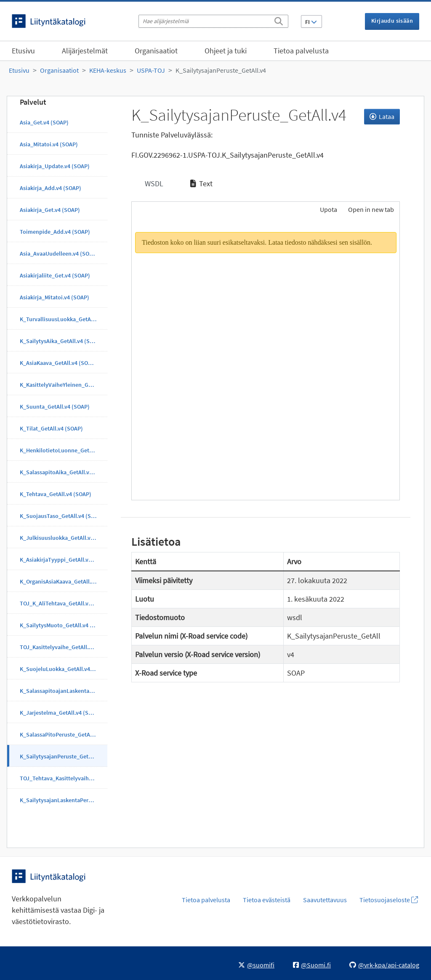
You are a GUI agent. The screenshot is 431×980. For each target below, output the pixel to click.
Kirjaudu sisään (392, 21)
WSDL (153, 184)
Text (201, 184)
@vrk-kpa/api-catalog (384, 965)
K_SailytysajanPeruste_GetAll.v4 (221, 70)
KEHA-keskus (108, 70)
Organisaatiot (156, 51)
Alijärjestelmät (85, 51)
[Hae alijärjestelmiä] (213, 21)
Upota (328, 209)
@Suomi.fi (312, 965)
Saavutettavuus (325, 900)
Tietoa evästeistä (267, 900)
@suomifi (256, 965)
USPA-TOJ (151, 70)
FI (311, 22)
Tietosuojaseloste (389, 900)
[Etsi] (279, 20)
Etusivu (23, 51)
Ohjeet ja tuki (226, 51)
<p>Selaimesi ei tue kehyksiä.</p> (266, 360)
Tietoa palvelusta (301, 51)
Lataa (382, 116)
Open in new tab (371, 209)
